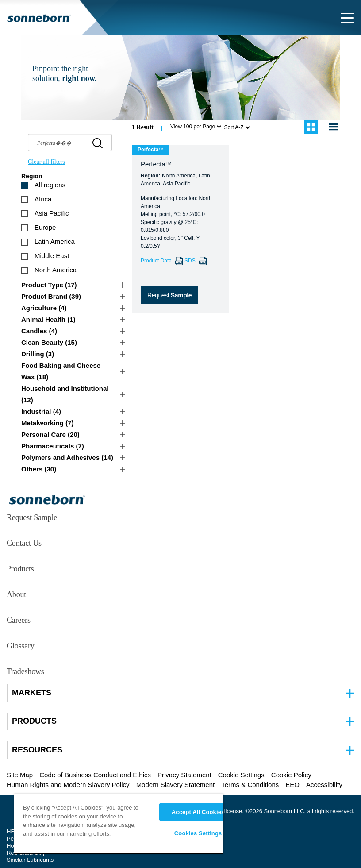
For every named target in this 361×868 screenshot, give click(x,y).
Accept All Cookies (198, 812)
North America (56, 270)
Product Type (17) (49, 285)
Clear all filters (46, 162)
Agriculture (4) (44, 308)
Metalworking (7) (47, 423)
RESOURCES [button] (37, 750)
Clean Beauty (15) (49, 342)
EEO (292, 785)
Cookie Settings (241, 775)
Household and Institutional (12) (65, 394)
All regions (50, 185)
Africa (43, 199)
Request (169, 295)
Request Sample (32, 517)
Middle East (52, 256)
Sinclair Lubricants (30, 860)
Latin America (55, 241)
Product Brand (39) (51, 296)
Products (20, 569)
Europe (45, 227)
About (16, 594)
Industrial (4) (41, 411)
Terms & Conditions (250, 785)
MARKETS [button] (32, 693)
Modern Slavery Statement (176, 785)
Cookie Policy (291, 775)
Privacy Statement (184, 775)
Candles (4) (39, 331)
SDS (190, 261)
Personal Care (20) (50, 434)
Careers (19, 620)
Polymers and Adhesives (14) (67, 457)
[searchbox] (70, 143)
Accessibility (324, 785)
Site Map (20, 775)
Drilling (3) (38, 354)
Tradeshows (25, 671)
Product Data (156, 261)
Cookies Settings (198, 833)
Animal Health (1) (48, 319)
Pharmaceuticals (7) (53, 446)
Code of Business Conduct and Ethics (95, 775)
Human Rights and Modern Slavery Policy (68, 785)
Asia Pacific (52, 213)
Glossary (21, 646)
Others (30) (39, 469)
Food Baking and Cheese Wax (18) (61, 371)
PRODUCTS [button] (34, 721)
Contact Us (24, 543)
